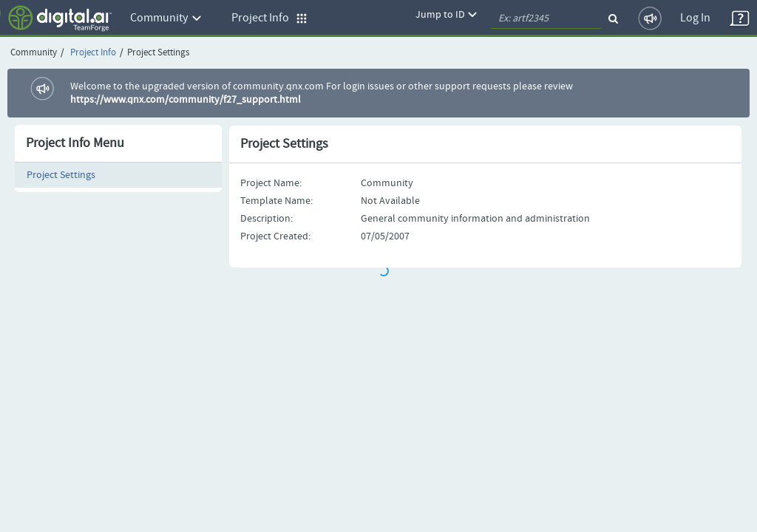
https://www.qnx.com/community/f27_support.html (186, 100)
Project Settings (61, 175)
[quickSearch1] (546, 18)
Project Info (93, 53)
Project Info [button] (269, 18)
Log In (695, 18)
